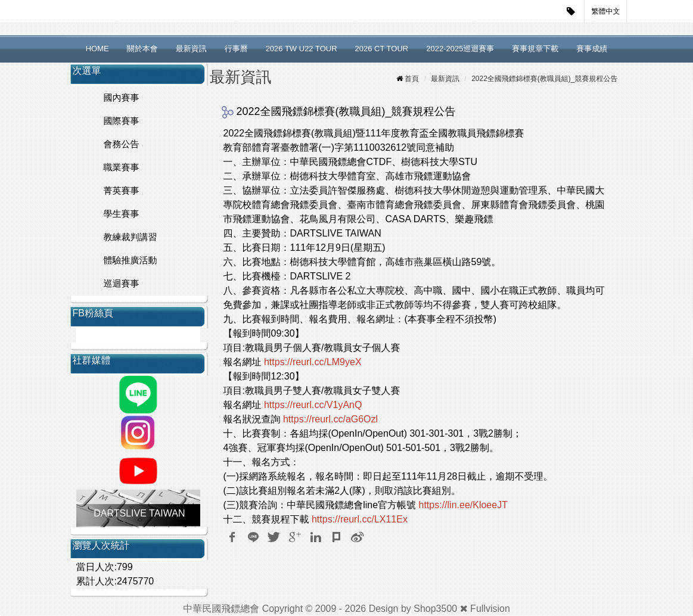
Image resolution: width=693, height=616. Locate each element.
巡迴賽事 (122, 283)
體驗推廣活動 (130, 260)
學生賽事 (122, 214)
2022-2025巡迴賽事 (460, 49)
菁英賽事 (122, 190)
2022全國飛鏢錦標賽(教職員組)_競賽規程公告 (544, 79)
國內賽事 (122, 97)
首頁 (412, 79)
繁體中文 (606, 11)
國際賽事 (122, 121)
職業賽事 (122, 167)
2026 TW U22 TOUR (302, 49)
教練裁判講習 (130, 237)
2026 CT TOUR (382, 49)
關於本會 (142, 49)
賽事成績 (592, 49)
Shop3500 (435, 609)
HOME (97, 49)
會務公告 (122, 144)
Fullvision (490, 609)
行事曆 (236, 49)
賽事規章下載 (535, 49)
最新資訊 (191, 49)
